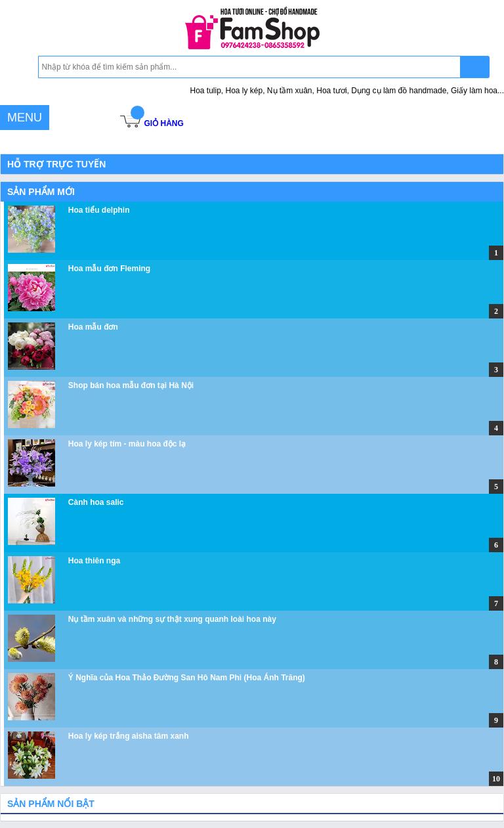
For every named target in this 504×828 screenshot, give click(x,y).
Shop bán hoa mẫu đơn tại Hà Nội (131, 385)
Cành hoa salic (96, 502)
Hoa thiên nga (94, 561)
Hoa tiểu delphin (99, 210)
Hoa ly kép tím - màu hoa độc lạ (127, 444)
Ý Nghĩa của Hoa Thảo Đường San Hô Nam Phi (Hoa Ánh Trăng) (187, 678)
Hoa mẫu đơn (93, 327)
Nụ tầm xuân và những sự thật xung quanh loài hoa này (172, 619)
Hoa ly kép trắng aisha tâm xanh (129, 736)
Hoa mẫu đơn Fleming (109, 269)
